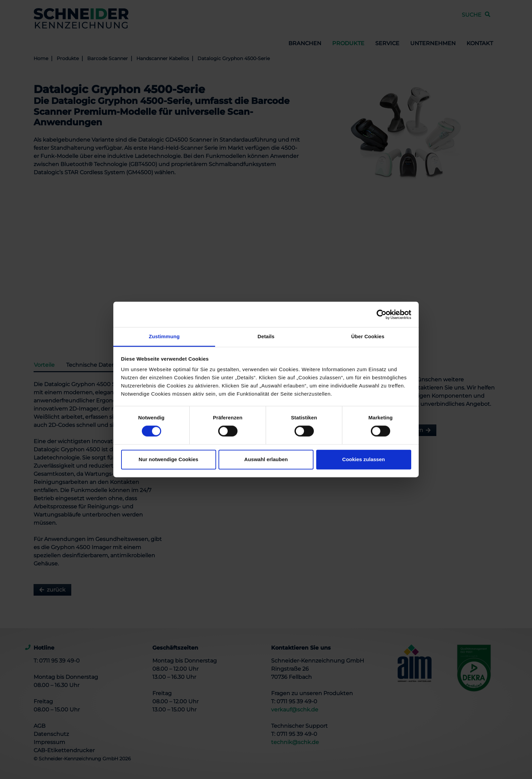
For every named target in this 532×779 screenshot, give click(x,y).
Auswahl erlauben (266, 459)
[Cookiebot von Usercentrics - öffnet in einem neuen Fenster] (382, 314)
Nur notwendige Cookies (169, 459)
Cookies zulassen (364, 459)
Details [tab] (266, 336)
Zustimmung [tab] (164, 336)
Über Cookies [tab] (368, 336)
